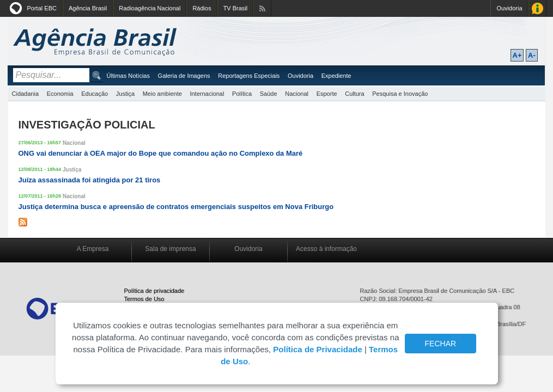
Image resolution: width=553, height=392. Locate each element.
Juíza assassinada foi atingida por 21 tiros (90, 180)
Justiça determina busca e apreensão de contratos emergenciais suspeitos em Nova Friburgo (176, 207)
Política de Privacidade (317, 349)
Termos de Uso (144, 299)
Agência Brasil (88, 8)
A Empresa (93, 249)
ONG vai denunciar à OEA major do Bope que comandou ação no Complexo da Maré (161, 153)
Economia (60, 94)
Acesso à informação (326, 249)
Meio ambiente (162, 94)
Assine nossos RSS (262, 8)
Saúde (269, 94)
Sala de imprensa (170, 249)
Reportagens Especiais (249, 76)
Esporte (327, 94)
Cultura (354, 94)
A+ (517, 55)
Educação (95, 94)
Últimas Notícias (128, 76)
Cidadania (26, 94)
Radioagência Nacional (150, 8)
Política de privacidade (154, 291)
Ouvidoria (509, 8)
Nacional (297, 94)
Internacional (207, 94)
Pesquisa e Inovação (400, 94)
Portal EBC (42, 8)
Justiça (125, 94)
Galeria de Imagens (184, 76)
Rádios (202, 8)
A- (532, 55)
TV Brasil (236, 8)
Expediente (336, 76)
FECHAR (441, 344)
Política (242, 94)
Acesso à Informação (537, 8)
